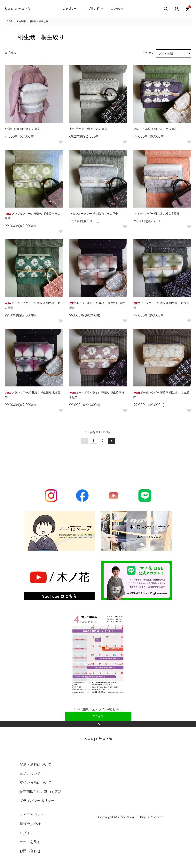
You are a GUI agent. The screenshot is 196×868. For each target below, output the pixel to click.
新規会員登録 (30, 824)
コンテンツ (118, 9)
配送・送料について (35, 765)
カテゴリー (70, 9)
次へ (112, 441)
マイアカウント (32, 815)
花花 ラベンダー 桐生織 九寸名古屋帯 (156, 214)
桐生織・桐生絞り (39, 22)
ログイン (27, 833)
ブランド (94, 9)
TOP (10, 22)
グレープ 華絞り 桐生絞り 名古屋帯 (155, 129)
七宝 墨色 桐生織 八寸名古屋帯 (88, 129)
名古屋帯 (21, 22)
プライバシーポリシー (37, 801)
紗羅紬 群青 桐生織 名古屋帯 (22, 129)
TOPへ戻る (98, 724)
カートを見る (30, 842)
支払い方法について (35, 783)
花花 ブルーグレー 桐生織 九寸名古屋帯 (94, 214)
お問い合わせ (30, 851)
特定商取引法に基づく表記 (41, 792)
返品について (30, 774)
